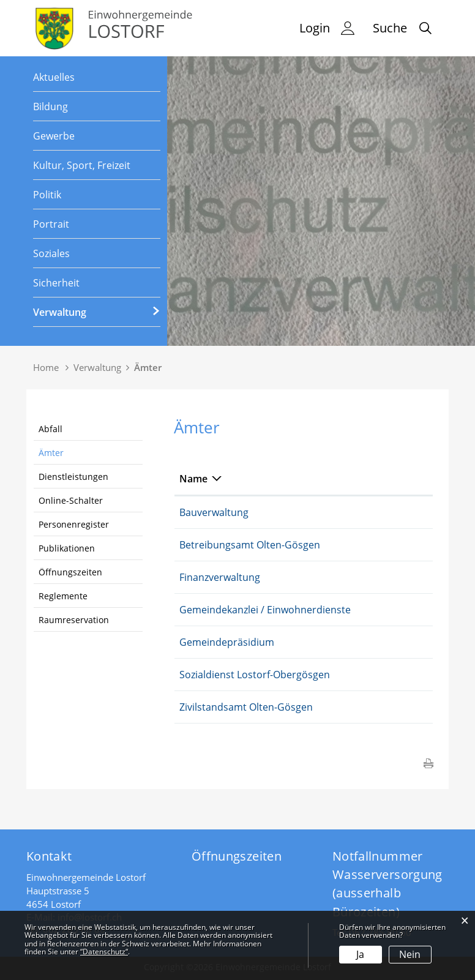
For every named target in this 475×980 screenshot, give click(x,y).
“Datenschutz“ (104, 952)
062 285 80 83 (397, 642)
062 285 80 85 (397, 512)
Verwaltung (60, 312)
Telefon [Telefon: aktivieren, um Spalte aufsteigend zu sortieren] (383, 479)
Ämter (51, 453)
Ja (360, 954)
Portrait (51, 224)
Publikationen (67, 548)
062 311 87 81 (397, 707)
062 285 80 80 (397, 610)
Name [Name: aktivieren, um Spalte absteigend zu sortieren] (193, 479)
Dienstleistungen (73, 477)
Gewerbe (54, 136)
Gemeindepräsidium (227, 642)
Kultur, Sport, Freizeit (82, 165)
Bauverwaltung (214, 512)
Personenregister (74, 524)
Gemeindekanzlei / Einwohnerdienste (265, 610)
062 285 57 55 (397, 675)
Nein (410, 954)
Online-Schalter (71, 500)
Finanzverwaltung (220, 577)
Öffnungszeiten (70, 572)
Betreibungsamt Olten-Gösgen (250, 545)
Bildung (50, 107)
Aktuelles (54, 77)
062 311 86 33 (397, 545)
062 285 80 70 (397, 577)
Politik (47, 195)
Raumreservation (74, 620)
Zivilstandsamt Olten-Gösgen (246, 707)
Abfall (50, 429)
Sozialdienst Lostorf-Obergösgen (255, 675)
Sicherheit (56, 283)
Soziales (51, 253)
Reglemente (63, 596)
